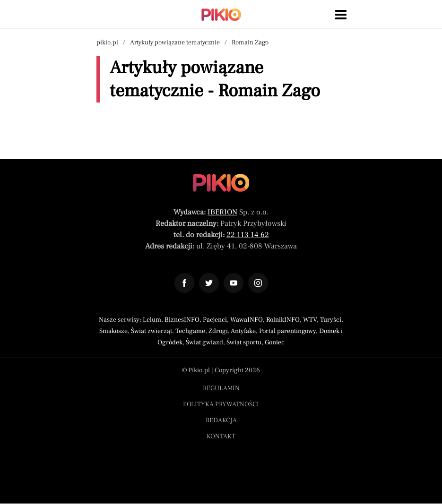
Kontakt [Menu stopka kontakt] (221, 436)
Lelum (152, 320)
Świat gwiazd (204, 342)
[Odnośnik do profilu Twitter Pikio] (209, 283)
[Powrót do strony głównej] (221, 183)
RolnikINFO (283, 320)
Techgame (190, 331)
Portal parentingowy (287, 331)
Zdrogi (218, 331)
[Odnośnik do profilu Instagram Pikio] (258, 283)
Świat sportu (244, 342)
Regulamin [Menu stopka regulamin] (221, 388)
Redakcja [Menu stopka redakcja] (221, 420)
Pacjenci (215, 320)
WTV (310, 320)
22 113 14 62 (248, 235)
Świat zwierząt (152, 331)
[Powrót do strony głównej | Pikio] (221, 15)
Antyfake (243, 331)
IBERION (222, 212)
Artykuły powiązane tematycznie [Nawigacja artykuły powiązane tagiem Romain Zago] (175, 43)
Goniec (275, 342)
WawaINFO (247, 320)
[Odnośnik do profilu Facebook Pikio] (184, 283)
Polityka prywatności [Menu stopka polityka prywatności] (221, 404)
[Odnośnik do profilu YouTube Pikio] (234, 283)
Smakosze (113, 331)
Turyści (331, 320)
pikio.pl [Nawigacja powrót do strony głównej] (107, 43)
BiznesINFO (182, 320)
